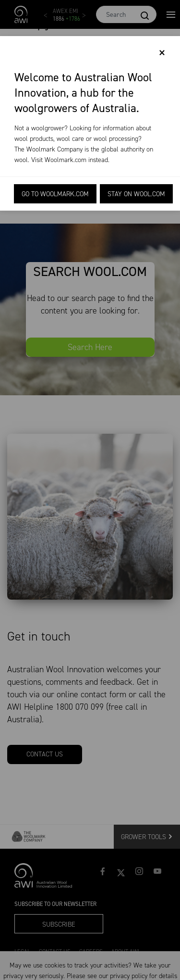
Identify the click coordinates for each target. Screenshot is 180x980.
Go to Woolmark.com (55, 194)
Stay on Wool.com (136, 194)
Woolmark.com (66, 160)
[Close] (162, 53)
